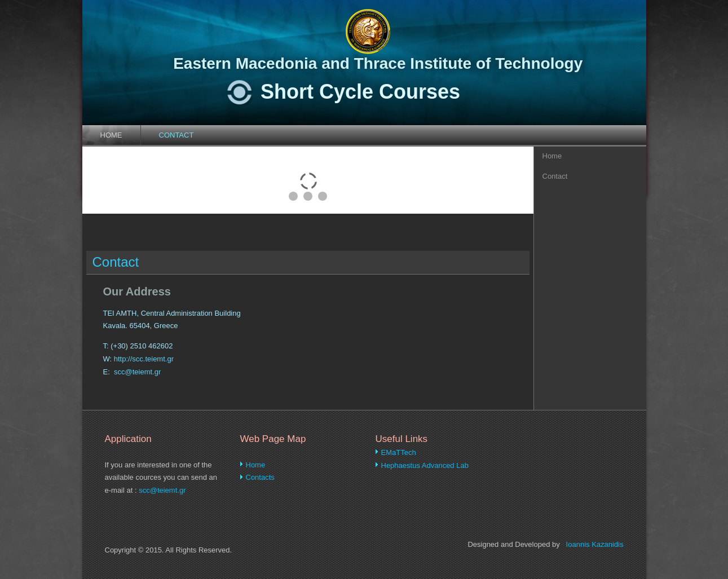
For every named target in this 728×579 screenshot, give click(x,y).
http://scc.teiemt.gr (144, 359)
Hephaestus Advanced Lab (425, 465)
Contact (177, 135)
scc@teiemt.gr (137, 372)
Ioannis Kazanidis (595, 544)
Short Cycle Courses (360, 92)
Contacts (260, 477)
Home (111, 135)
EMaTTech (399, 452)
